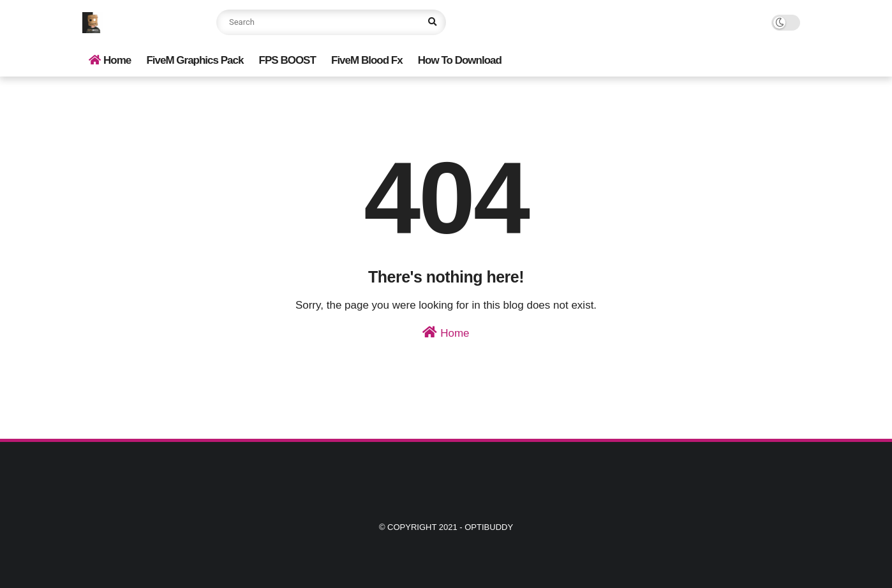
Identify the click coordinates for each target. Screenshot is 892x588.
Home (110, 60)
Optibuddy (489, 527)
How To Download (460, 60)
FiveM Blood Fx (367, 60)
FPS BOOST (287, 60)
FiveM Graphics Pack (195, 60)
